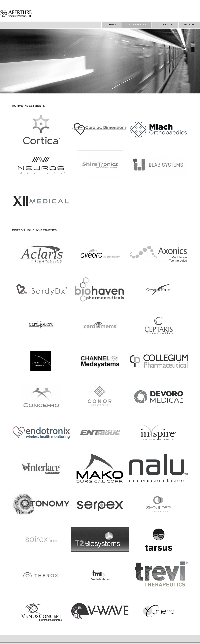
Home (189, 25)
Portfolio (137, 25)
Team (112, 25)
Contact (165, 25)
